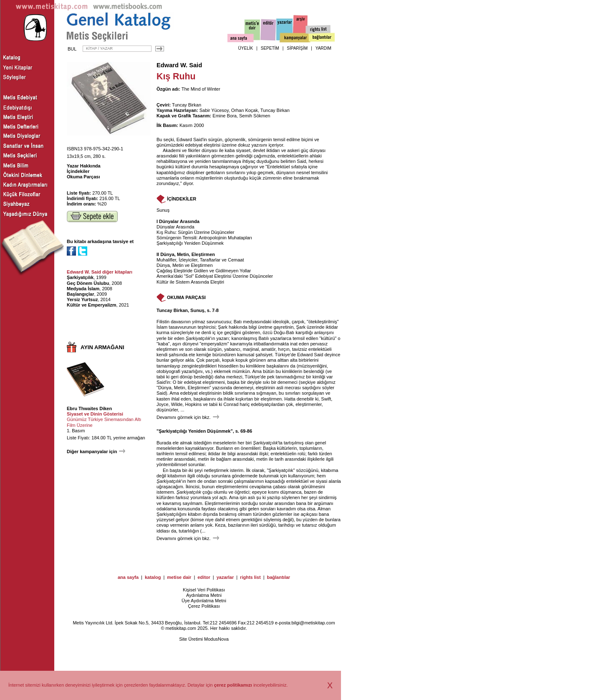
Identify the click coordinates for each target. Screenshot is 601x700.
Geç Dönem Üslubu (88, 283)
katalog (153, 577)
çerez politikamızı (233, 685)
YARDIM (323, 48)
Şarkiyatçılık (80, 277)
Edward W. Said (179, 65)
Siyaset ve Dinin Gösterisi (95, 414)
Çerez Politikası (204, 606)
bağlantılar (278, 577)
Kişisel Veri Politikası (204, 590)
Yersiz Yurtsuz (82, 299)
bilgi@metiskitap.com (313, 623)
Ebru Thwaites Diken (89, 408)
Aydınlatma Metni (204, 595)
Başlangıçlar (80, 294)
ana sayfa (128, 577)
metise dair (179, 577)
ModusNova (216, 639)
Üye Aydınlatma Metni (204, 601)
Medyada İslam (83, 289)
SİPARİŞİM (297, 48)
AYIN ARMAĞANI (102, 347)
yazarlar (225, 577)
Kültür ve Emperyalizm (92, 305)
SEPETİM (270, 48)
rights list (250, 577)
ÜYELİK (246, 48)
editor (204, 577)
